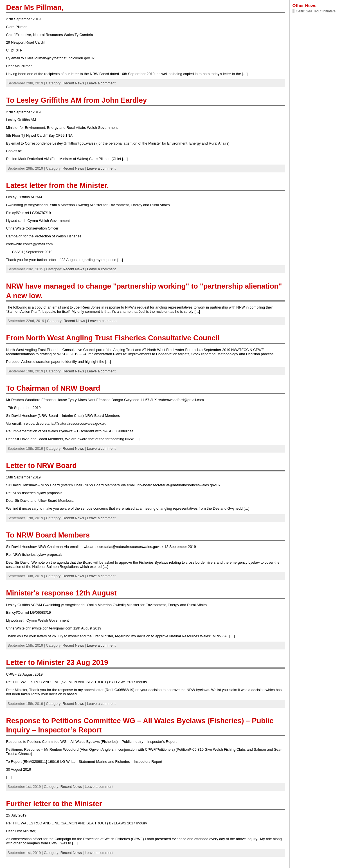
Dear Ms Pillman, (35, 7)
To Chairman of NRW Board (53, 388)
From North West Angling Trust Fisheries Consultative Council (113, 338)
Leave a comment (101, 83)
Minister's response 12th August (61, 593)
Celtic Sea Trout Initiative (316, 11)
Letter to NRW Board (41, 466)
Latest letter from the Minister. (57, 185)
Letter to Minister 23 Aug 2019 (57, 662)
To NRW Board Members (48, 535)
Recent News (73, 83)
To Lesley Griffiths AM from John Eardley (76, 100)
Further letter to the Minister (54, 804)
